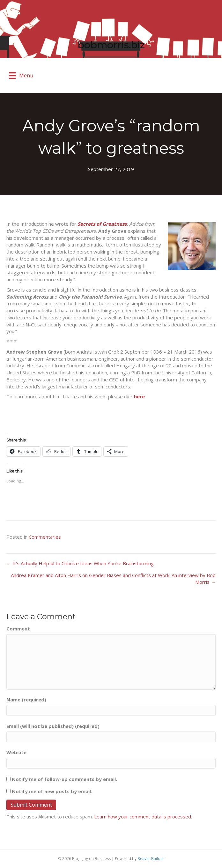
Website (16, 752)
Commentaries (45, 537)
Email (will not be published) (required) (53, 726)
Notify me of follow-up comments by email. (64, 779)
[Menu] (21, 75)
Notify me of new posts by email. (52, 791)
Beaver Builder (151, 859)
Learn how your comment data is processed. (143, 817)
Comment (18, 629)
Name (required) (26, 700)
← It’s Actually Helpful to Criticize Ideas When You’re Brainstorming (80, 563)
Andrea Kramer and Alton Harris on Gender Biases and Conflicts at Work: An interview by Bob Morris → (113, 579)
